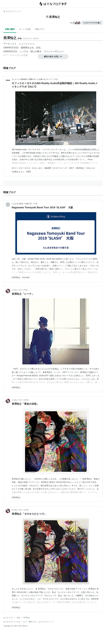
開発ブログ (33, 622)
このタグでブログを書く (92, 23)
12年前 (26, 510)
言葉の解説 (10, 29)
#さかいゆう (37, 168)
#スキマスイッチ (60, 168)
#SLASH (26, 277)
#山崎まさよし (18, 172)
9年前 (25, 290)
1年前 (56, 79)
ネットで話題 (25, 29)
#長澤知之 (80, 168)
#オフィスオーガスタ (21, 168)
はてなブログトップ (46, 622)
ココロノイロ (17, 290)
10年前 (26, 400)
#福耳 (29, 172)
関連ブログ (40, 29)
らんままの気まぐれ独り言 (22, 204)
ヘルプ (24, 622)
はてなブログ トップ (12, 11)
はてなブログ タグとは (12, 622)
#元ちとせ (91, 168)
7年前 (35, 204)
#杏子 (71, 168)
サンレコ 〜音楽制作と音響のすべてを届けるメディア (32, 79)
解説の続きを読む (53, 56)
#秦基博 (48, 168)
